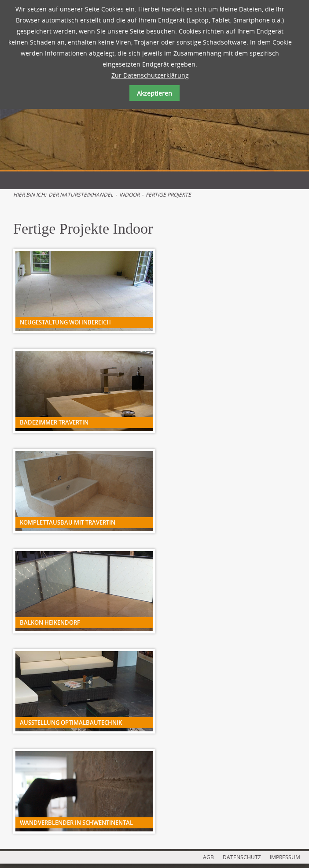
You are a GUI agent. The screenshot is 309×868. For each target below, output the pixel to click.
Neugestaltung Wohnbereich (65, 322)
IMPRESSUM (285, 857)
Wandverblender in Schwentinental (76, 823)
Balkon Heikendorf (50, 622)
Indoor (129, 195)
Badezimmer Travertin (54, 422)
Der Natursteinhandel (81, 195)
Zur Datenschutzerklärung (150, 75)
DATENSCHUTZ (242, 857)
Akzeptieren (154, 93)
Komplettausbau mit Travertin (68, 522)
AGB (208, 857)
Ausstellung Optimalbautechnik (71, 723)
